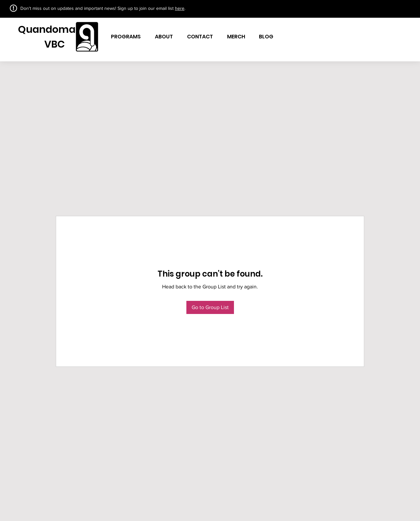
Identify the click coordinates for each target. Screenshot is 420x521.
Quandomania (54, 30)
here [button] (180, 8)
